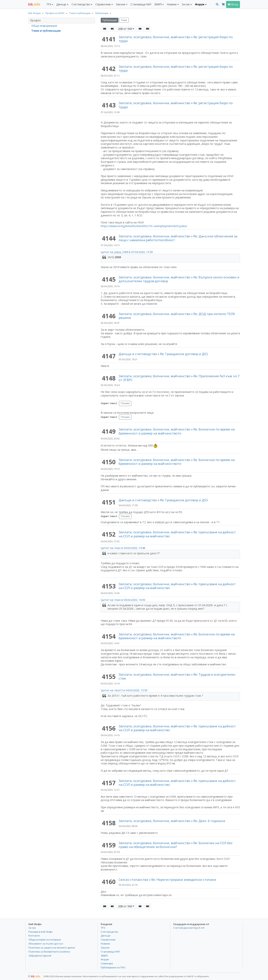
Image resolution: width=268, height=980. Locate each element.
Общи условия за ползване (45, 940)
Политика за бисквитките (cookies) (49, 952)
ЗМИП (104, 956)
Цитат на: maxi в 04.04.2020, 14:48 (123, 548)
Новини (105, 944)
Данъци (105, 936)
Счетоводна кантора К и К (189, 928)
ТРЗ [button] (49, 4)
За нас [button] (186, 4)
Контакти (34, 936)
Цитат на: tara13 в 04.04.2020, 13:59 (124, 690)
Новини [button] (172, 4)
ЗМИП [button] (158, 4)
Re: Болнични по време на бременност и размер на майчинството (177, 431)
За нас (32, 928)
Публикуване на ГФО (113, 967)
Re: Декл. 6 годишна (209, 821)
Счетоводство (109, 932)
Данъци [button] (61, 4)
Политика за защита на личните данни (52, 948)
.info (34, 4)
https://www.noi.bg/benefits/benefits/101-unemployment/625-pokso (144, 226)
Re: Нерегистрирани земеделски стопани (184, 880)
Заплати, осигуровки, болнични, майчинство (155, 37)
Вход (233, 4)
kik (34, 976)
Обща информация (44, 26)
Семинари (107, 963)
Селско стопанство (133, 880)
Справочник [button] (103, 4)
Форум (105, 959)
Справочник (108, 940)
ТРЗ (103, 928)
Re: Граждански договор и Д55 (184, 354)
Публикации (110, 20)
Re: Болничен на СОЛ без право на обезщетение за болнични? (175, 845)
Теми (124, 20)
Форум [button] (200, 4)
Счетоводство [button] (81, 4)
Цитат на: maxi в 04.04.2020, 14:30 (123, 600)
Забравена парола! (40, 956)
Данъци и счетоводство (138, 354)
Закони (105, 948)
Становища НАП (141, 4)
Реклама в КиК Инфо (41, 932)
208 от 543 (125, 29)
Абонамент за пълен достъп (46, 944)
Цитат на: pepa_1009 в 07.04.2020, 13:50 (127, 252)
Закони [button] (121, 4)
